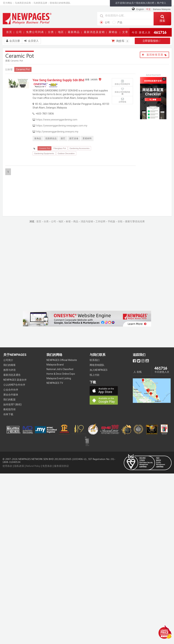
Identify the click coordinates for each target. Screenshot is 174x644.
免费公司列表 (36, 33)
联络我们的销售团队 (60, 3)
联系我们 (95, 360)
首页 (10, 33)
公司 (105, 22)
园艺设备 (74, 138)
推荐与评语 (10, 370)
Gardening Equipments (44, 153)
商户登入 (161, 3)
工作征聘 (100, 222)
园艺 (63, 138)
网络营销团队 (97, 365)
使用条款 (7, 466)
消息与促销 (87, 222)
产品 (117, 22)
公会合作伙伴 (11, 390)
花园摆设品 (51, 138)
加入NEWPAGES (99, 370)
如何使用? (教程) (13, 404)
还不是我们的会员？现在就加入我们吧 (135, 3)
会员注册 (13, 41)
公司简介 (8, 360)
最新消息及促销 (95, 33)
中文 (148, 9)
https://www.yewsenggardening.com (57, 120)
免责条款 (47, 466)
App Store (108, 391)
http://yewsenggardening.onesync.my (57, 132)
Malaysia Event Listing (59, 378)
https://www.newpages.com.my (27, 18)
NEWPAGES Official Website (62, 360)
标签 (68, 222)
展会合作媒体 (11, 395)
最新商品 (74, 33)
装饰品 (38, 138)
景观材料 (87, 138)
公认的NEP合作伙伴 (14, 385)
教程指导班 (10, 409)
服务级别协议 (61, 466)
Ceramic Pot (44, 148)
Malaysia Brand (55, 365)
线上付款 (95, 375)
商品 (76, 222)
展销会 (114, 33)
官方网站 (8, 3)
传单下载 (8, 414)
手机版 (111, 222)
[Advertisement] (156, 142)
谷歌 (120, 222)
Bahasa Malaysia (162, 9)
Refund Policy (33, 466)
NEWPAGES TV (55, 383)
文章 (126, 33)
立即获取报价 (153, 41)
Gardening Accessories (80, 148)
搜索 (162, 18)
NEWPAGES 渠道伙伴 (15, 380)
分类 (52, 33)
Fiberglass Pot (60, 148)
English (140, 9)
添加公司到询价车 (122, 84)
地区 (62, 33)
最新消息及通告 (12, 375)
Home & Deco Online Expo (61, 374)
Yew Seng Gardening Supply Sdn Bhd (58, 80)
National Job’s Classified (60, 369)
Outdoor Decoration (66, 153)
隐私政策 (19, 466)
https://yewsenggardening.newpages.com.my (62, 126)
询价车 (120, 41)
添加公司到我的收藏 (122, 93)
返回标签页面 (154, 55)
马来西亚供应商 (23, 3)
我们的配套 (10, 400)
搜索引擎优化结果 (135, 222)
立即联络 (122, 102)
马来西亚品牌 (40, 3)
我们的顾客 (10, 365)
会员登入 (31, 41)
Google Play (108, 400)
